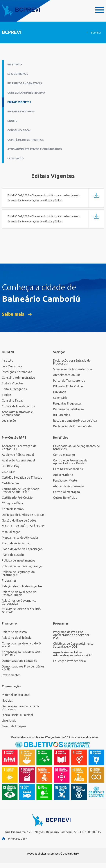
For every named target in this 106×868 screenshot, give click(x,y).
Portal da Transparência (69, 381)
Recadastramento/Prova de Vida (75, 421)
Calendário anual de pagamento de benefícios (76, 447)
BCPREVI (96, 33)
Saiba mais (13, 314)
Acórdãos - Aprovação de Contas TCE (19, 447)
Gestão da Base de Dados (19, 520)
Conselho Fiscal (19, 130)
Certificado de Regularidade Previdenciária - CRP (20, 490)
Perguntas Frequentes (67, 403)
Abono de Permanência (68, 486)
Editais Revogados (21, 111)
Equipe (12, 121)
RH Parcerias (62, 415)
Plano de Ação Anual (16, 543)
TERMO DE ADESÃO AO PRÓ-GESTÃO (22, 611)
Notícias (7, 700)
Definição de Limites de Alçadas (23, 515)
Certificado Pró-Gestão (17, 498)
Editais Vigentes (19, 102)
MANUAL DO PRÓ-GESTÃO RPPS (24, 526)
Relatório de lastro (14, 632)
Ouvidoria (60, 392)
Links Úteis (9, 721)
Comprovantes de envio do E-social (22, 645)
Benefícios (61, 438)
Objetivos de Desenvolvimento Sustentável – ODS (73, 645)
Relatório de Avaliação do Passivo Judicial (19, 593)
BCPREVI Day (11, 466)
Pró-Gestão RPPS (14, 438)
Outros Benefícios (65, 498)
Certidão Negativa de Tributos (22, 477)
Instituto (15, 65)
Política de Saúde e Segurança (22, 566)
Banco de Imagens (14, 726)
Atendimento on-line (67, 375)
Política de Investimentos (19, 560)
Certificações (11, 483)
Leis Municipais (18, 74)
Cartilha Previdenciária (68, 469)
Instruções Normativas (25, 83)
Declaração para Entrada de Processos (72, 362)
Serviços (59, 352)
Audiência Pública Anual (18, 455)
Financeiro (9, 623)
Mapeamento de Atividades (20, 538)
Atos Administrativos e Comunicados (35, 149)
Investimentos (11, 675)
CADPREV (8, 472)
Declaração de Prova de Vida (72, 426)
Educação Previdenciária (69, 661)
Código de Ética (12, 503)
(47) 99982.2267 (18, 839)
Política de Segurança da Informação (18, 573)
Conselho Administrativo (26, 93)
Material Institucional (16, 695)
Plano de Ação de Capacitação (22, 549)
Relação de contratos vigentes (22, 586)
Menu (100, 10)
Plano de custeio (13, 555)
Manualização (11, 532)
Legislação (16, 158)
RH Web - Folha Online (68, 386)
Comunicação (11, 686)
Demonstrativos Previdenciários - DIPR (23, 668)
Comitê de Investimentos (26, 140)
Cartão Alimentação (67, 492)
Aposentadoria (63, 475)
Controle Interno (13, 509)
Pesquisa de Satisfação (69, 409)
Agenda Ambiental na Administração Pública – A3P (72, 654)
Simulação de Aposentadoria (72, 369)
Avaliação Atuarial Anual (18, 460)
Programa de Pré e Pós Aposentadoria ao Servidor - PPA (72, 635)
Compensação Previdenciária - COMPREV (22, 653)
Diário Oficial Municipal (17, 715)
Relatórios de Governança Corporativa (19, 602)
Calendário (60, 398)
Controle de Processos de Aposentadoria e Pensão (70, 462)
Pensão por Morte (65, 480)
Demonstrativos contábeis (19, 661)
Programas (9, 581)
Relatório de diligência (17, 638)
